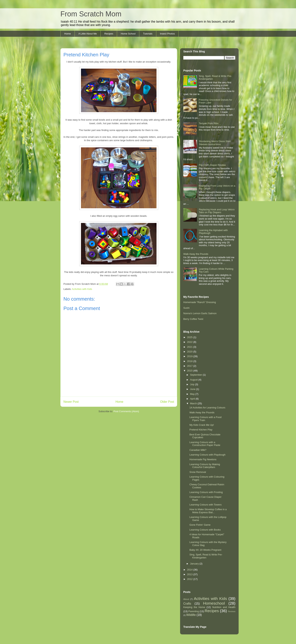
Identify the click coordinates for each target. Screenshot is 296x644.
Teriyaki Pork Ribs (209, 123)
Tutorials (148, 34)
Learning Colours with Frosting (206, 492)
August (194, 380)
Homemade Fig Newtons (203, 459)
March (194, 403)
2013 (190, 574)
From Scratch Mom (91, 14)
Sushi (186, 308)
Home (68, 34)
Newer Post (71, 402)
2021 (190, 347)
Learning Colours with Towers (205, 505)
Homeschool (214, 603)
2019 (190, 356)
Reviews (232, 611)
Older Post (167, 402)
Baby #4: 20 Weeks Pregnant (205, 550)
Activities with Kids (82, 289)
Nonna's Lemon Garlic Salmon (200, 313)
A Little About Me (88, 34)
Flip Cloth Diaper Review (212, 165)
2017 (190, 366)
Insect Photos (167, 34)
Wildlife (191, 615)
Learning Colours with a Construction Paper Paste (205, 444)
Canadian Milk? (198, 450)
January (195, 564)
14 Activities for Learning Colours (207, 408)
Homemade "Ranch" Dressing (200, 302)
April (193, 399)
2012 (190, 579)
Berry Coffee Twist (193, 319)
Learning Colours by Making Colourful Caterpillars (205, 466)
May (193, 394)
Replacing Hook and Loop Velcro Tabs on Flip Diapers (217, 211)
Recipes (109, 34)
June (193, 389)
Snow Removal (198, 472)
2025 (190, 337)
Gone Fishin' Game (200, 525)
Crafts (187, 604)
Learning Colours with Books (205, 530)
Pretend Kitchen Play (201, 430)
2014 (190, 570)
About (186, 599)
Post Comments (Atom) (126, 411)
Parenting (194, 611)
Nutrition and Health (224, 607)
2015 (190, 371)
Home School (128, 34)
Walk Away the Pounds (196, 254)
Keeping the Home (194, 607)
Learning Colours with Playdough (207, 455)
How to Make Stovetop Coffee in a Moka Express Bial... (208, 511)
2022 (190, 342)
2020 (190, 352)
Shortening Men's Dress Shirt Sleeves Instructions (215, 143)
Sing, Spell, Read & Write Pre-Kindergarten (206, 556)
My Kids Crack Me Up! (202, 425)
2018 (190, 361)
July (193, 384)
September (196, 375)
